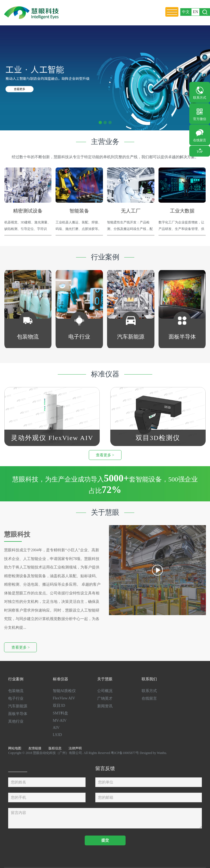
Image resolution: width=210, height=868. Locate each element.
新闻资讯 (105, 706)
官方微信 (200, 119)
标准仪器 (60, 679)
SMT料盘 (61, 713)
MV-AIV (60, 721)
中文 (186, 12)
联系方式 (200, 98)
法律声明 (75, 748)
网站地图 (15, 748)
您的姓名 (19, 782)
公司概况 (105, 691)
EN (195, 12)
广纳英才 (105, 698)
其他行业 (16, 721)
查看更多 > (105, 455)
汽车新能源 (18, 706)
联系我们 (149, 679)
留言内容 (19, 813)
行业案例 (16, 679)
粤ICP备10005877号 (125, 753)
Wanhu (162, 753)
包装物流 (16, 691)
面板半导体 (18, 714)
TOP (200, 152)
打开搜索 (205, 12)
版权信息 (55, 748)
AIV (56, 728)
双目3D (59, 706)
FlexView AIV (64, 698)
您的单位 (106, 782)
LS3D (57, 735)
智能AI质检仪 (64, 691)
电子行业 (16, 698)
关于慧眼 (105, 679)
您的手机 (19, 797)
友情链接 (35, 748)
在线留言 (200, 140)
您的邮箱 (106, 797)
